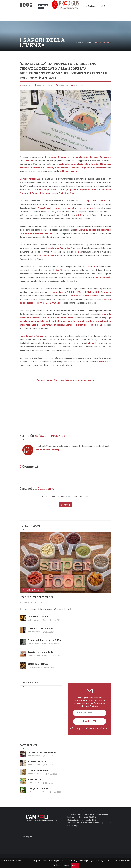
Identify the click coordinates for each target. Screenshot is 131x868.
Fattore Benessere (33, 590)
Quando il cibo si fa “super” (37, 597)
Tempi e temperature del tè (40, 652)
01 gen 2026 (56, 792)
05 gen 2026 (50, 756)
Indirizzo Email (85, 713)
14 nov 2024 (56, 620)
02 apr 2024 (49, 632)
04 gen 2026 (50, 765)
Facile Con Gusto (67, 193)
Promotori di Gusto (28, 193)
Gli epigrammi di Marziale (41, 628)
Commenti (77, 85)
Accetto (75, 865)
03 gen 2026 (52, 774)
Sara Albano (35, 632)
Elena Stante (35, 765)
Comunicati (88, 43)
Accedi (65, 505)
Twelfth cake (34, 779)
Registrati (91, 6)
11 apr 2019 (42, 603)
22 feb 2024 (50, 667)
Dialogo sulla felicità (38, 788)
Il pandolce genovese (38, 770)
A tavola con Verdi (37, 761)
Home (79, 43)
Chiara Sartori (27, 602)
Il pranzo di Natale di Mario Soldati (45, 640)
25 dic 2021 (56, 644)
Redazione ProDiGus (44, 85)
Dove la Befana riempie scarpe (42, 752)
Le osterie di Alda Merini (40, 616)
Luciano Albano (36, 774)
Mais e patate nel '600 (38, 664)
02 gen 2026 (50, 783)
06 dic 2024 (57, 656)
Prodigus (27, 836)
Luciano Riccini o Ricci (39, 655)
